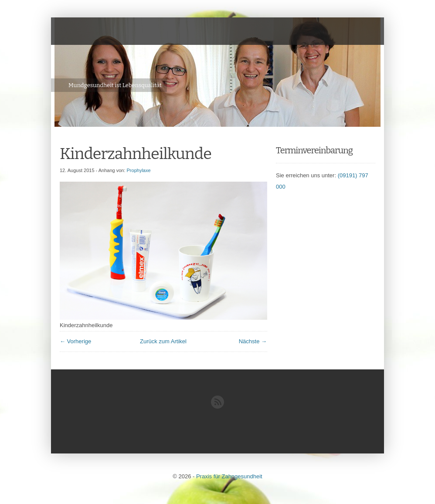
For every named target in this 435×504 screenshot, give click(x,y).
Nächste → (253, 341)
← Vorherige (75, 341)
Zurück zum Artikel (163, 341)
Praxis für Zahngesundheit (229, 476)
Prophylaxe (139, 170)
